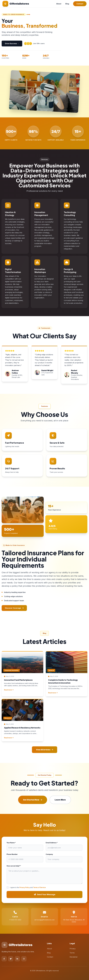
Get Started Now (33, 800)
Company (49, 854)
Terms (72, 953)
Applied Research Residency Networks (22, 728)
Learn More (60, 800)
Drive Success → (12, 44)
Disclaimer (74, 957)
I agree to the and (28, 887)
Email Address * (52, 843)
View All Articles (45, 750)
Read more (9, 690)
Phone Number (12, 854)
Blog (67, 4)
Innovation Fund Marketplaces (18, 680)
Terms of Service (39, 887)
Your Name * (11, 843)
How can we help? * (14, 866)
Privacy (73, 949)
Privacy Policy (25, 887)
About (59, 4)
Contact (80, 4)
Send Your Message (45, 894)
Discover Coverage (14, 608)
